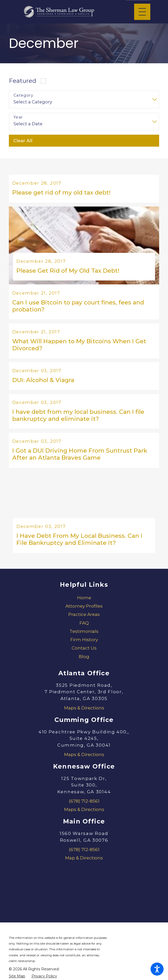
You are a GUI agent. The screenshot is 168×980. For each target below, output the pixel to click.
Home (84, 602)
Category (23, 95)
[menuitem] (84, 602)
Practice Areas (84, 619)
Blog (84, 660)
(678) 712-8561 (84, 805)
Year (18, 117)
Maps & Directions (84, 712)
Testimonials (84, 635)
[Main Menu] (142, 12)
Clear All (23, 141)
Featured (23, 81)
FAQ (84, 627)
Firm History (84, 644)
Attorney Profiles (84, 610)
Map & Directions (84, 862)
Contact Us (84, 652)
